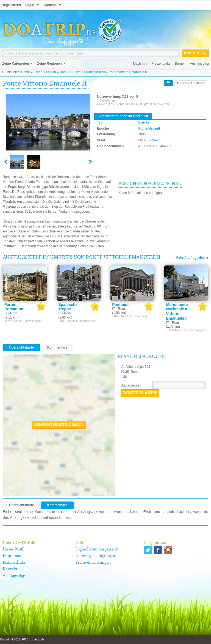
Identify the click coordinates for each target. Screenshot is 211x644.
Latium (51, 72)
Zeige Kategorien (16, 64)
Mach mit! (140, 64)
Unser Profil (14, 549)
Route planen (140, 393)
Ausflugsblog (199, 64)
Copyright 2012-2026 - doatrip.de (22, 639)
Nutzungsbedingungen (95, 556)
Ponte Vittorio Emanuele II (128, 72)
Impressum (13, 556)
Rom (63, 72)
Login (30, 5)
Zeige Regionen (49, 64)
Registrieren (11, 5)
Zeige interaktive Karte (59, 425)
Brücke (75, 72)
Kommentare (57, 347)
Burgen (180, 64)
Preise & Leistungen (93, 563)
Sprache (50, 5)
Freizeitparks (161, 64)
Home (26, 72)
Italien (38, 72)
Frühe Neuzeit (95, 72)
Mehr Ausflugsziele (191, 258)
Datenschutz (14, 563)
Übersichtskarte (22, 347)
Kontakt (10, 569)
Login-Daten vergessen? (97, 549)
